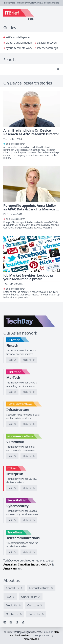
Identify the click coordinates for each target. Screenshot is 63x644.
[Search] (28, 69)
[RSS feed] (23, 622)
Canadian (24, 565)
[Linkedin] (5, 622)
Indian (35, 565)
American (9, 569)
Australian (10, 565)
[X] (11, 622)
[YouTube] (17, 622)
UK (49, 565)
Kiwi (43, 565)
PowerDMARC (31, 639)
